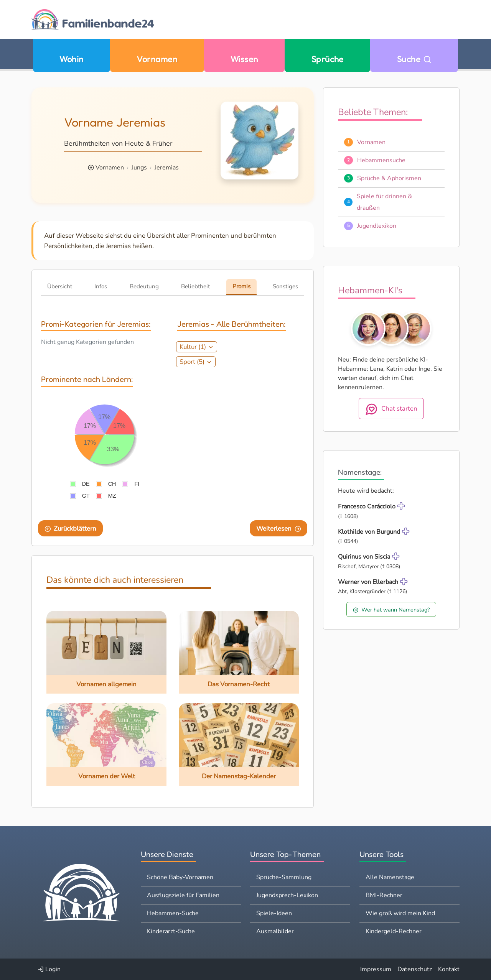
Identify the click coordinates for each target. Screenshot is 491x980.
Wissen (244, 59)
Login (49, 969)
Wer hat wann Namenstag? (391, 610)
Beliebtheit (195, 286)
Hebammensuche (381, 160)
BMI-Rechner (384, 895)
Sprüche (328, 59)
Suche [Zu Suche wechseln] (414, 59)
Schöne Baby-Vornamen (180, 877)
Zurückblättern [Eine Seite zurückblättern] (71, 529)
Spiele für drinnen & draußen (384, 202)
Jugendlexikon (377, 226)
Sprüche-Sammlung (284, 877)
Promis (241, 286)
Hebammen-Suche (173, 913)
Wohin (71, 59)
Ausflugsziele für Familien (183, 895)
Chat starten (391, 409)
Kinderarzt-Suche (171, 931)
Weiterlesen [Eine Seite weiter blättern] (279, 529)
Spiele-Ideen (274, 913)
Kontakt (449, 969)
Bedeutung (144, 286)
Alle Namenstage (390, 877)
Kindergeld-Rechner (394, 931)
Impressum (376, 969)
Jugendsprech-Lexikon (287, 895)
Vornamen (157, 59)
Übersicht (60, 286)
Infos (101, 286)
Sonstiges (285, 286)
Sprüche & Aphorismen (389, 178)
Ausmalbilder (275, 931)
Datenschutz (415, 969)
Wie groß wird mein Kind (400, 913)
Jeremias (167, 168)
